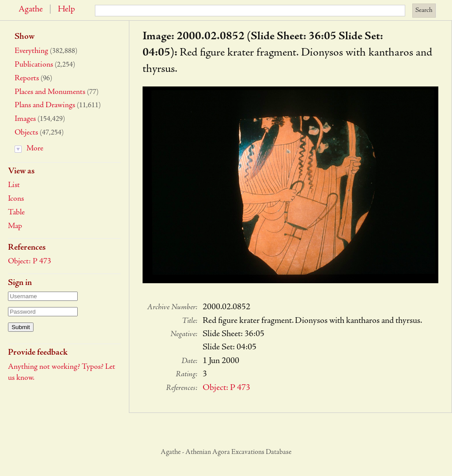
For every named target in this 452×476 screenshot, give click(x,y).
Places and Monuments (50, 92)
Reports (27, 79)
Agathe (31, 10)
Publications (34, 65)
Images (25, 119)
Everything (31, 51)
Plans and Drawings (45, 105)
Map (15, 226)
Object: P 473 (30, 262)
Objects (26, 133)
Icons (16, 199)
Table (16, 213)
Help (66, 10)
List (14, 185)
